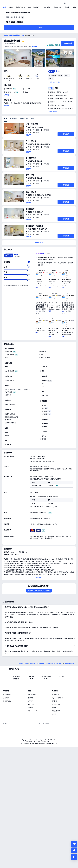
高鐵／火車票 (20, 7)
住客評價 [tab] (13, 119)
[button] (60, 3)
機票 (11, 7)
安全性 (54, 714)
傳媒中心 (30, 698)
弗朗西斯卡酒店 (12, 41)
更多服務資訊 (7, 701)
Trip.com (20, 664)
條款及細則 (31, 704)
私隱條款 (30, 708)
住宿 (5, 7)
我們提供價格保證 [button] (54, 45)
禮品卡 (67, 7)
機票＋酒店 (58, 7)
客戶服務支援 (7, 695)
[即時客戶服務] (74, 857)
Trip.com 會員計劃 (58, 698)
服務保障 (6, 698)
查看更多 (7, 105)
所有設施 (7, 95)
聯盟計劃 (55, 701)
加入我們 (30, 701)
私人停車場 (9, 351)
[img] (18, 58)
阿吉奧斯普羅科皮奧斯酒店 (54, 664)
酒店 (26, 664)
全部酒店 (55, 708)
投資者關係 (55, 695)
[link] (56, 3)
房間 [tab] (6, 119)
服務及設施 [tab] (24, 119)
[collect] (74, 844)
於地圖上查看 (52, 112)
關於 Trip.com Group (34, 711)
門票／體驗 (46, 7)
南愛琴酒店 (41, 664)
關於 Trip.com (32, 695)
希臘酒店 (32, 664)
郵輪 (74, 7)
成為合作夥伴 (56, 711)
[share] (74, 850)
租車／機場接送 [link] (34, 7)
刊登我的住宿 (56, 704)
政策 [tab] (32, 119)
